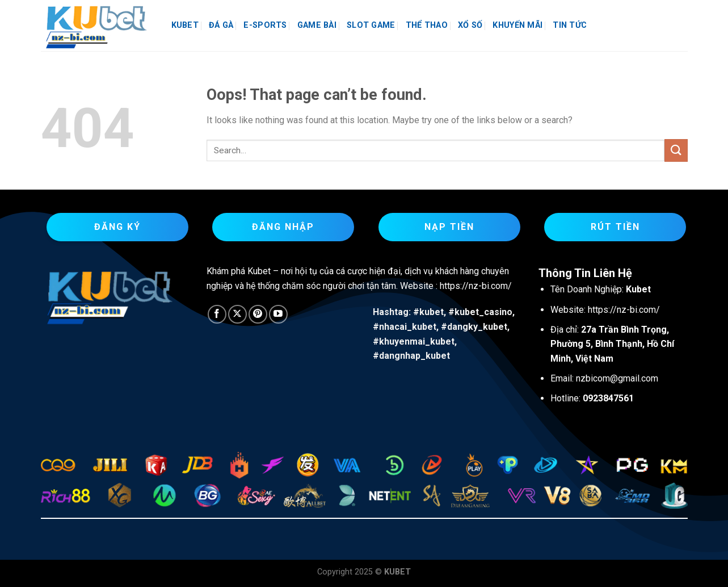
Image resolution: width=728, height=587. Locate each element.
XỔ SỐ (470, 25)
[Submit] (676, 150)
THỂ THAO (427, 25)
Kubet (259, 271)
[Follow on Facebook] (217, 314)
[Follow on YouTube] (278, 314)
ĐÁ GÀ (221, 25)
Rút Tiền (615, 227)
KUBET (185, 25)
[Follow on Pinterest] (258, 314)
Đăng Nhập (283, 227)
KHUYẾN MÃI (517, 25)
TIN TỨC (570, 25)
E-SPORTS (265, 25)
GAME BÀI (317, 25)
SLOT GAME (371, 25)
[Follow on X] (237, 314)
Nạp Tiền (449, 227)
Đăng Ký (117, 227)
